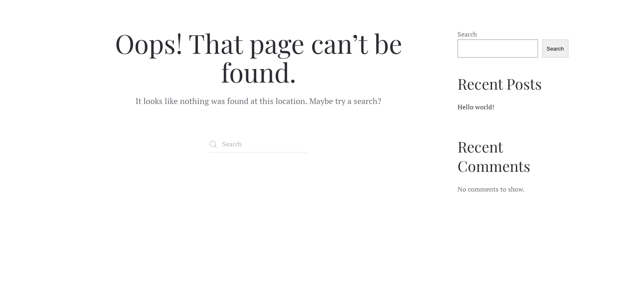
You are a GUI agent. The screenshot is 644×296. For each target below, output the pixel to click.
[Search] (258, 144)
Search (467, 34)
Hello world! (476, 107)
